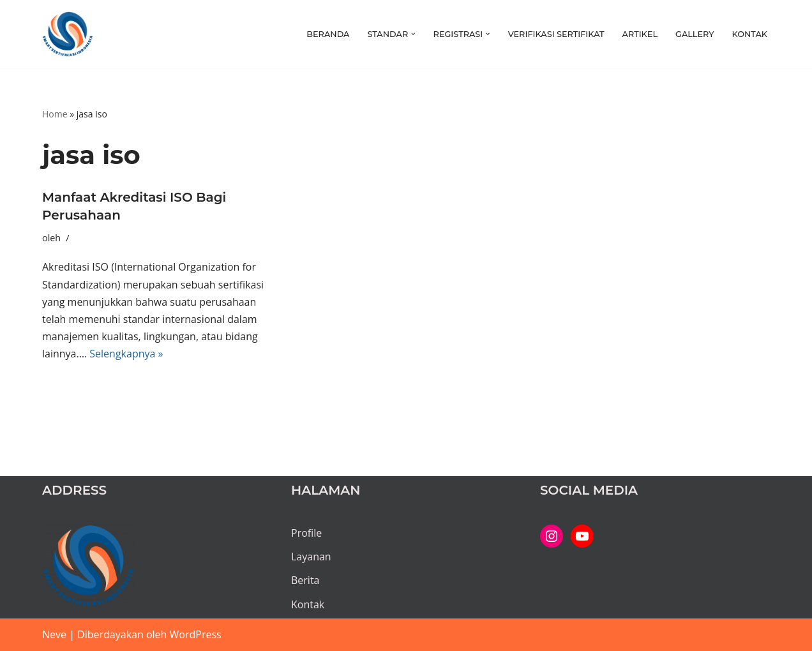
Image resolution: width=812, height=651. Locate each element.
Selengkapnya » (126, 354)
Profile (306, 533)
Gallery (695, 34)
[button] (413, 34)
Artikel (640, 34)
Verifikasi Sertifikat (556, 34)
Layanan (311, 557)
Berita (305, 580)
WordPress (196, 634)
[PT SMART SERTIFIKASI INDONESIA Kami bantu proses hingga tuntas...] (68, 34)
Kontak (749, 34)
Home (55, 114)
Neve (54, 634)
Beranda (328, 34)
